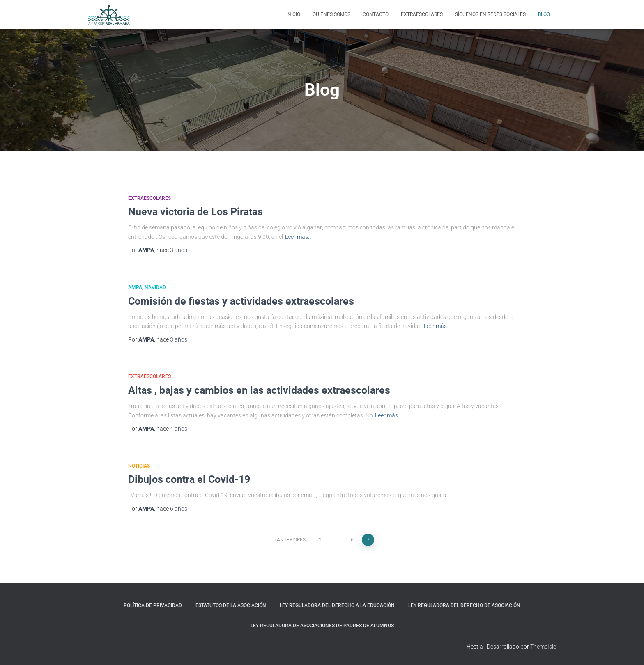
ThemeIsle (543, 647)
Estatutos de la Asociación (231, 605)
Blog (544, 14)
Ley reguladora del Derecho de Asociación (464, 605)
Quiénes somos (331, 14)
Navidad (155, 287)
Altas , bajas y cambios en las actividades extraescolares (259, 390)
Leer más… (298, 237)
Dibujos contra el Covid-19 (189, 479)
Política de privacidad (153, 605)
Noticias (139, 466)
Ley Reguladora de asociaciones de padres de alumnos (322, 626)
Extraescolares (422, 14)
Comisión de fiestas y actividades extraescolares (241, 301)
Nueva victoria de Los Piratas (195, 212)
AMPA (135, 287)
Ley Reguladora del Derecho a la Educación (337, 605)
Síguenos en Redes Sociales (490, 14)
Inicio (293, 14)
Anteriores (291, 540)
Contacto (376, 14)
